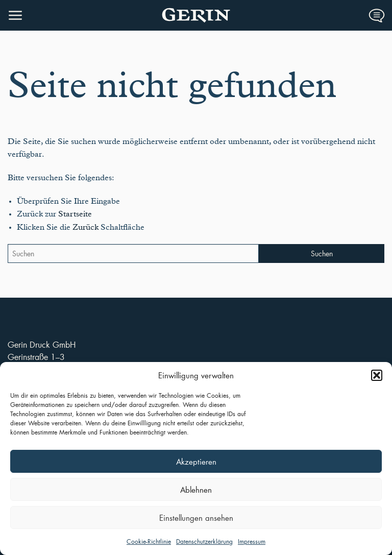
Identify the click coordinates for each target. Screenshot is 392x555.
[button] (377, 375)
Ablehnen (196, 490)
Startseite (75, 214)
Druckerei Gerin (196, 15)
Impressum (252, 541)
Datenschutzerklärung (204, 541)
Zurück (85, 227)
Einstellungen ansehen (196, 518)
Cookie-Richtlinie (149, 541)
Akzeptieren (196, 462)
